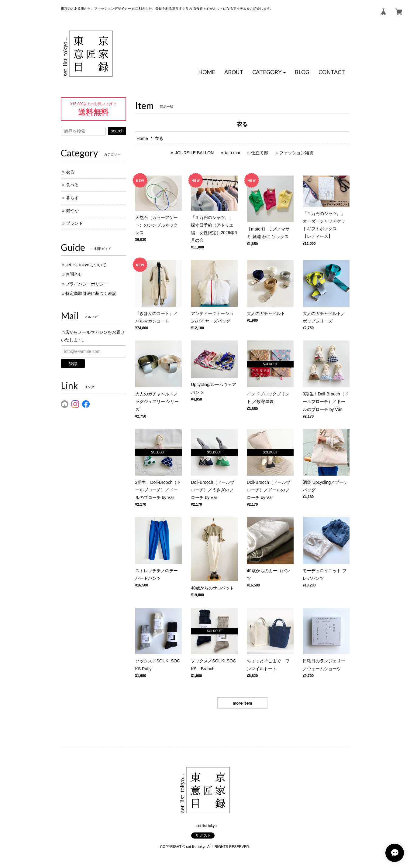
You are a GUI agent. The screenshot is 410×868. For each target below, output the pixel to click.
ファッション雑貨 (296, 153)
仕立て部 (260, 153)
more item (242, 703)
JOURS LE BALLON (195, 153)
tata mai (233, 153)
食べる (72, 185)
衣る (70, 172)
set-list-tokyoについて (86, 265)
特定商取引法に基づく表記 (91, 293)
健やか (72, 210)
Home (142, 138)
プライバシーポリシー (87, 284)
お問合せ (74, 274)
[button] (269, 72)
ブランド (74, 223)
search (117, 131)
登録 (73, 364)
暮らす (72, 198)
